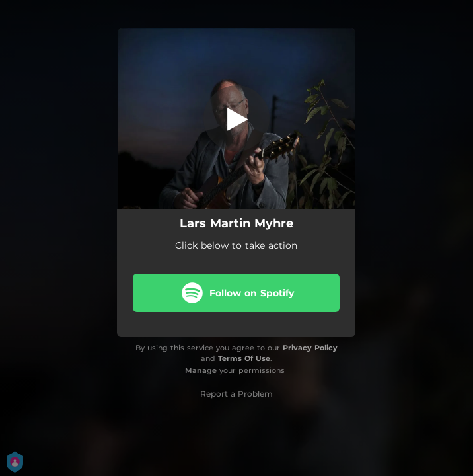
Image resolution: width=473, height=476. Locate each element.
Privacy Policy (310, 348)
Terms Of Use (244, 358)
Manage (201, 370)
